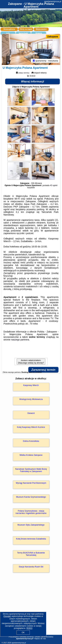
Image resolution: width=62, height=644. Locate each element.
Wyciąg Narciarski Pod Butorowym (31, 483)
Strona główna (9, 29)
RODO (29, 628)
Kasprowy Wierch (31, 385)
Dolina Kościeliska (31, 441)
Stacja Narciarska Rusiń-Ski (31, 567)
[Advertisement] (31, 608)
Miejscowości (41, 29)
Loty (8, 33)
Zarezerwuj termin (43, 370)
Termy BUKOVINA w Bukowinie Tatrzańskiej (31, 554)
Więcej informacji (33, 81)
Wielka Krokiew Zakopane (31, 455)
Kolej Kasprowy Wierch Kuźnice (31, 427)
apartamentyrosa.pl (53, 1)
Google (7, 616)
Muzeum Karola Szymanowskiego (31, 497)
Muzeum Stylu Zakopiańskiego (31, 525)
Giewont (31, 413)
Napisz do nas (40, 639)
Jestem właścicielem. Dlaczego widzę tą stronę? (31, 362)
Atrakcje (39, 33)
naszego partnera (20, 340)
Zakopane (53, 37)
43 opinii (54, 185)
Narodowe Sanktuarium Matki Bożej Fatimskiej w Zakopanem (31, 470)
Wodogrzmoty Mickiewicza (31, 399)
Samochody (23, 33)
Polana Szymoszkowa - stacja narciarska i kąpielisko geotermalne (31, 512)
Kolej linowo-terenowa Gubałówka (31, 539)
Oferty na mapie (26, 29)
